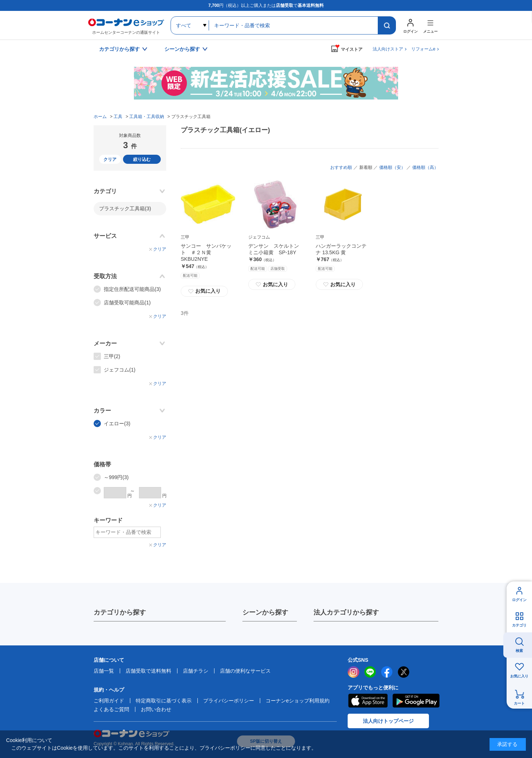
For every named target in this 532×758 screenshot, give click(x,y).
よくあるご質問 (111, 709)
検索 (519, 651)
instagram (353, 672)
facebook (387, 672)
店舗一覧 (104, 671)
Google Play (416, 701)
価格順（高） (425, 167)
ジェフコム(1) (120, 370)
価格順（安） (392, 167)
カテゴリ (519, 625)
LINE (370, 672)
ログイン (519, 600)
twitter (404, 672)
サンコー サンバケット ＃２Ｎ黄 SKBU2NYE (206, 252)
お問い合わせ (156, 709)
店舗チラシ (196, 671)
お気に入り (204, 291)
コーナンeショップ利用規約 (298, 701)
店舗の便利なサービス (245, 671)
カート (519, 703)
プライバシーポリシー (229, 701)
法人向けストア (388, 49)
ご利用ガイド (109, 701)
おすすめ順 (341, 167)
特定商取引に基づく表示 (164, 701)
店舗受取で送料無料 (148, 671)
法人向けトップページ (388, 721)
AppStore (368, 701)
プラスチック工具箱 (125, 208)
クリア (110, 159)
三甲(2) (112, 356)
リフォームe (423, 49)
